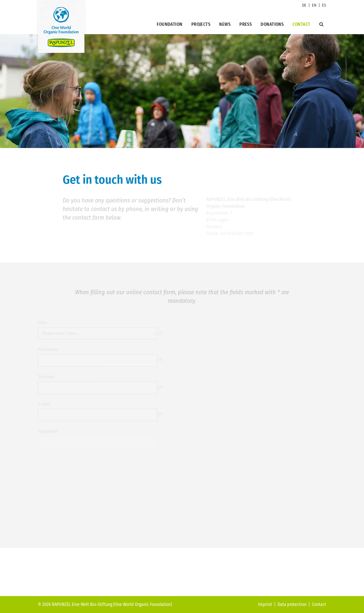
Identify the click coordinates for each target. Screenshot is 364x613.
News (225, 24)
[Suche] (321, 24)
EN (314, 5)
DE (304, 5)
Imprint (265, 604)
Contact (301, 24)
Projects (201, 24)
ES (324, 5)
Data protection (292, 604)
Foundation (170, 24)
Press (246, 24)
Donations (272, 24)
